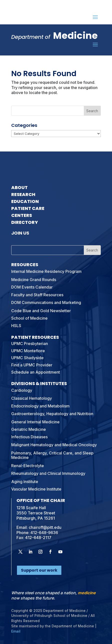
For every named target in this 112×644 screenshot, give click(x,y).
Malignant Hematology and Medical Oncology (54, 445)
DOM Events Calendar (32, 287)
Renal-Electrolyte (28, 466)
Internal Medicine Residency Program (46, 271)
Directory (25, 222)
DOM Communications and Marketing (46, 302)
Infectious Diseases (29, 437)
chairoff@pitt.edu (45, 527)
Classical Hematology (32, 398)
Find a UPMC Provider (32, 365)
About (19, 187)
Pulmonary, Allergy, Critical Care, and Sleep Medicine (52, 455)
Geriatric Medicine (29, 429)
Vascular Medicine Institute (36, 489)
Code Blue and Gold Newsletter (41, 311)
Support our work (39, 570)
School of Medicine (29, 318)
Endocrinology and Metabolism (40, 406)
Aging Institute (25, 482)
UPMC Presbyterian (30, 344)
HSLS (16, 326)
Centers (22, 215)
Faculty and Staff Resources (37, 295)
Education (25, 201)
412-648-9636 (44, 533)
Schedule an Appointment (36, 372)
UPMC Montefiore (28, 351)
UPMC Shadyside (27, 358)
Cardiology (22, 390)
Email (16, 631)
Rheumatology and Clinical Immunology (48, 473)
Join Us (20, 233)
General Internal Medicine (35, 422)
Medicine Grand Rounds (34, 280)
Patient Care (28, 208)
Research (23, 194)
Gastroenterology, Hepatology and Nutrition (52, 414)
